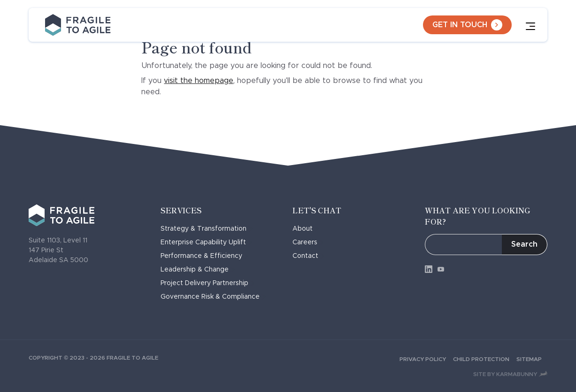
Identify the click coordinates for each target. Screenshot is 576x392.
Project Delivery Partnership (207, 283)
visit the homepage (199, 81)
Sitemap (532, 359)
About (306, 229)
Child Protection (485, 359)
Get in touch (467, 25)
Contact (308, 256)
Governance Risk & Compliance (213, 297)
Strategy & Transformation (207, 229)
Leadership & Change (198, 270)
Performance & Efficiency (204, 256)
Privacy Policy (426, 359)
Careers (308, 242)
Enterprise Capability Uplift (206, 242)
